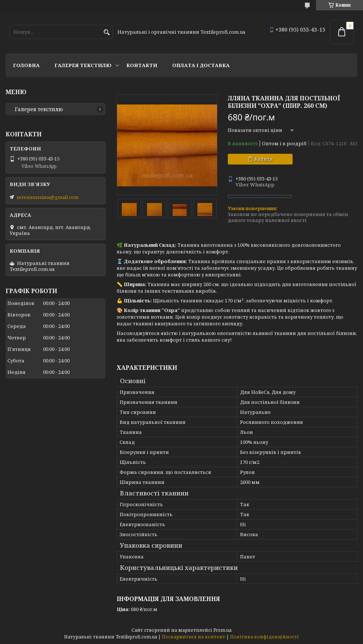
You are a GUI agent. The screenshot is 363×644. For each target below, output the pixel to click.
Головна (26, 65)
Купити (264, 159)
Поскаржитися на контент (194, 637)
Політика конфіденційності (264, 637)
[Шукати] (106, 32)
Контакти (142, 65)
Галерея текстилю (83, 65)
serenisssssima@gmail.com (48, 197)
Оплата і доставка (201, 65)
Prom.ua (222, 630)
